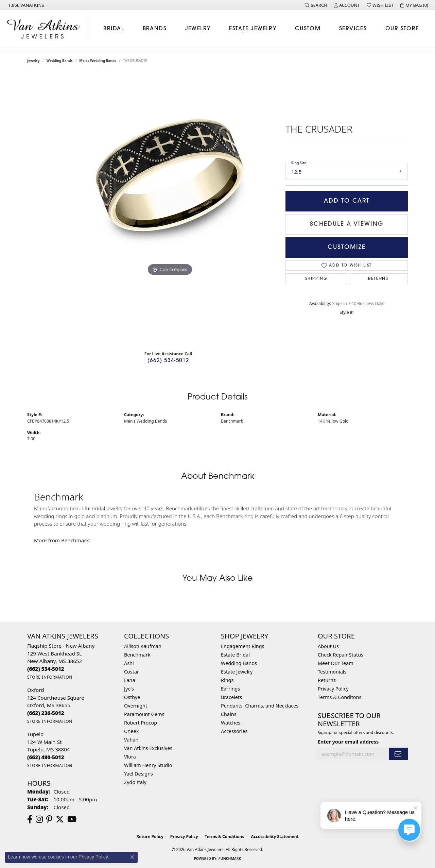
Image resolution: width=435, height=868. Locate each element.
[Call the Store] (46, 669)
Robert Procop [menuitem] (141, 723)
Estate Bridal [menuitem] (235, 655)
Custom (308, 29)
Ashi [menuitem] (129, 663)
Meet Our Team (336, 663)
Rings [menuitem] (227, 680)
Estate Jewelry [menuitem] (237, 672)
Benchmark (232, 421)
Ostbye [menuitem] (132, 697)
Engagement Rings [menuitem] (243, 646)
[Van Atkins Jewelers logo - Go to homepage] (45, 29)
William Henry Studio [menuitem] (148, 765)
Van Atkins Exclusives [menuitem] (148, 748)
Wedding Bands (60, 61)
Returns (378, 279)
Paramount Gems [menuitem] (144, 714)
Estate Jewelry (253, 29)
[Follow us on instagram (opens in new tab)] (39, 819)
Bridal (114, 29)
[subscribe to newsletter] (398, 754)
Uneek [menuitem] (131, 731)
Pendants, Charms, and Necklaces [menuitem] (260, 706)
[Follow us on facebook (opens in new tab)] (30, 819)
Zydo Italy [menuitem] (135, 782)
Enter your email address (348, 742)
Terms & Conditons (340, 697)
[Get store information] (50, 677)
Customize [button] (347, 247)
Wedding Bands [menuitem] (239, 663)
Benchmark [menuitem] (137, 655)
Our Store (402, 29)
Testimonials (332, 672)
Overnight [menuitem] (136, 706)
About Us (328, 646)
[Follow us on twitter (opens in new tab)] (60, 819)
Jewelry (198, 29)
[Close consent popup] (132, 857)
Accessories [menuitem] (234, 731)
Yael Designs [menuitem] (138, 774)
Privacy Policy (333, 689)
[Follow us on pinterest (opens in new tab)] (49, 819)
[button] (316, 5)
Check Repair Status (341, 655)
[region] (170, 209)
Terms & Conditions (225, 837)
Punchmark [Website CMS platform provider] (230, 858)
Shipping (316, 279)
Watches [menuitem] (231, 723)
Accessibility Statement (275, 837)
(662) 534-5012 (168, 361)
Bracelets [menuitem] (231, 697)
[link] (25, 5)
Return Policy (150, 837)
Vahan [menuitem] (131, 740)
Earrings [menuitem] (230, 689)
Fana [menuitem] (130, 680)
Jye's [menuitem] (129, 689)
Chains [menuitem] (229, 714)
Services (353, 29)
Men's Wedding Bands (98, 61)
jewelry (33, 61)
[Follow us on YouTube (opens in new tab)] (72, 819)
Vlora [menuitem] (130, 757)
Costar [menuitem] (132, 672)
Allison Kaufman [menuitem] (143, 646)
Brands (155, 29)
